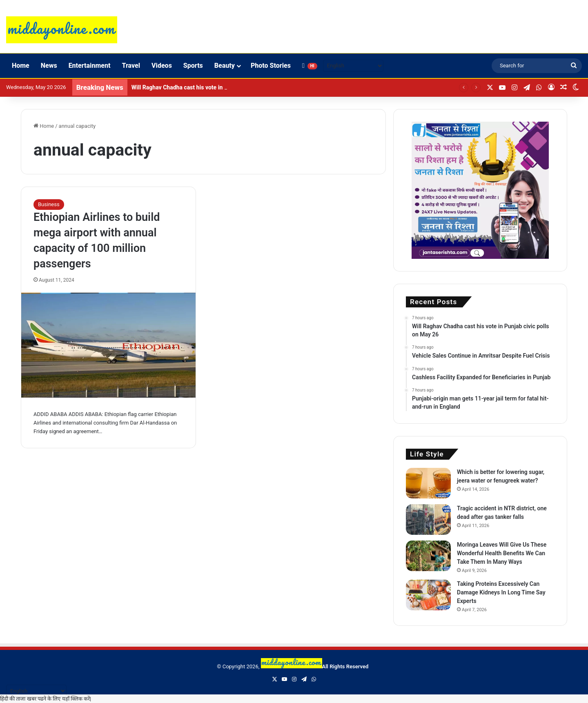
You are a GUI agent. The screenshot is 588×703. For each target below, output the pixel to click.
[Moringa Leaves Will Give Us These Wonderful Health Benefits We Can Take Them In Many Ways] (428, 556)
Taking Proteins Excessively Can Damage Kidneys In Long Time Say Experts (501, 592)
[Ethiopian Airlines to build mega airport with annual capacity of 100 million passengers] (108, 345)
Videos (162, 66)
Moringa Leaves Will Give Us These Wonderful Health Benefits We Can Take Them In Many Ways (502, 553)
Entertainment (90, 66)
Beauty (225, 66)
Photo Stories (271, 66)
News (49, 66)
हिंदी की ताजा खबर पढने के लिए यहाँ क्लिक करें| (46, 699)
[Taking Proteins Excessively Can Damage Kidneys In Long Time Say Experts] (428, 595)
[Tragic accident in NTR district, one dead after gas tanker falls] (428, 519)
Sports (193, 66)
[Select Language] (353, 66)
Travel (131, 66)
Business (49, 204)
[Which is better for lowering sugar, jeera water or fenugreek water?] (428, 483)
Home (21, 66)
